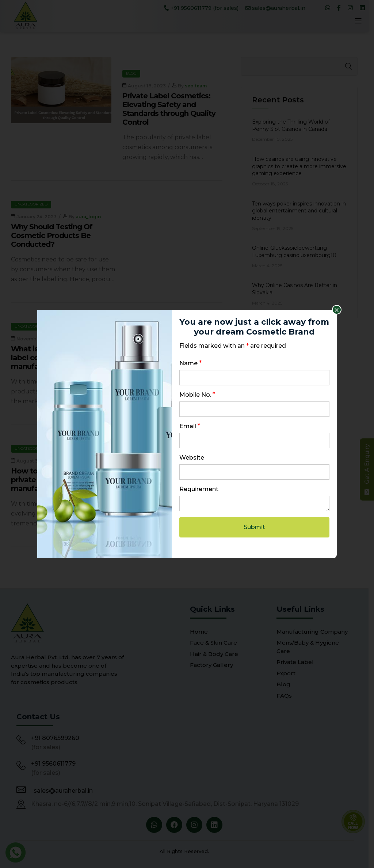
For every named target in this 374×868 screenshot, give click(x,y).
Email (190, 426)
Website (192, 458)
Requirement (199, 489)
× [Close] (337, 310)
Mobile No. (197, 395)
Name (190, 363)
